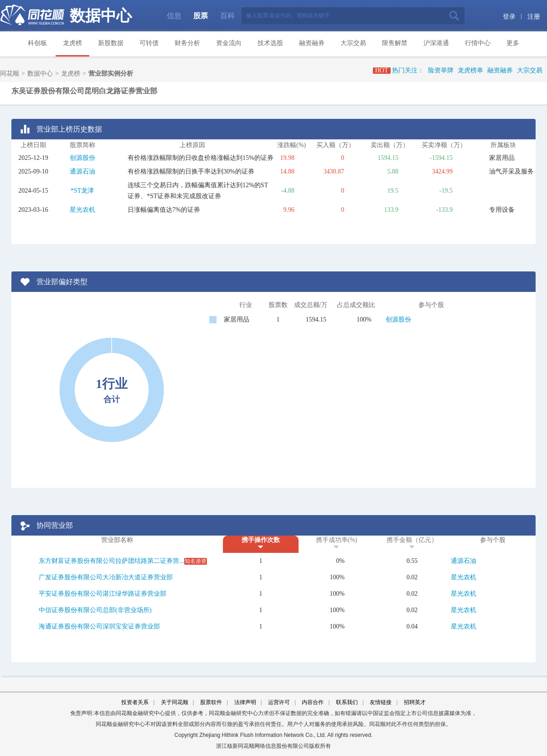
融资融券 (312, 43)
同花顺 (10, 74)
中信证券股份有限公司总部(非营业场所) (95, 610)
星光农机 (83, 210)
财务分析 (187, 43)
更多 (513, 43)
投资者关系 (135, 702)
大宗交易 (353, 43)
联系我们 (347, 702)
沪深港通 (436, 43)
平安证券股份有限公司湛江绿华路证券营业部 (103, 594)
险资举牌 (441, 70)
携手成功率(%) (337, 540)
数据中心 (101, 16)
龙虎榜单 (470, 70)
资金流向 (229, 43)
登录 (509, 17)
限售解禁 (395, 43)
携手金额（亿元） (412, 540)
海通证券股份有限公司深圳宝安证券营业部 (99, 626)
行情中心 (478, 43)
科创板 (37, 43)
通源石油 (83, 171)
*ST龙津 (82, 191)
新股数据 (111, 43)
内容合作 (313, 702)
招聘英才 (415, 702)
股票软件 (211, 702)
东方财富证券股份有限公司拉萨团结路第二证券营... (111, 561)
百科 (227, 16)
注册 (534, 17)
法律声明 (245, 702)
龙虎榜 (72, 43)
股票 (201, 16)
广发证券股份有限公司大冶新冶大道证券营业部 (106, 577)
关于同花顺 (175, 702)
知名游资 (196, 561)
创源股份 (83, 158)
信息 (174, 16)
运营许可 (279, 702)
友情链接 (381, 702)
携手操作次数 (261, 540)
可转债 (149, 43)
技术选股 (270, 43)
